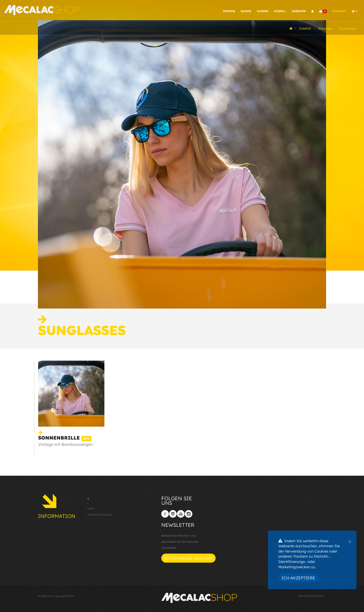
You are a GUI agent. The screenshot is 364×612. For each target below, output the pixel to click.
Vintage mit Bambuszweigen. (66, 444)
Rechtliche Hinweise (311, 596)
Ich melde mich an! (188, 558)
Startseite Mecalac (100, 515)
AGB (90, 509)
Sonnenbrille (65, 438)
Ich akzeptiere (298, 578)
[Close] (350, 541)
